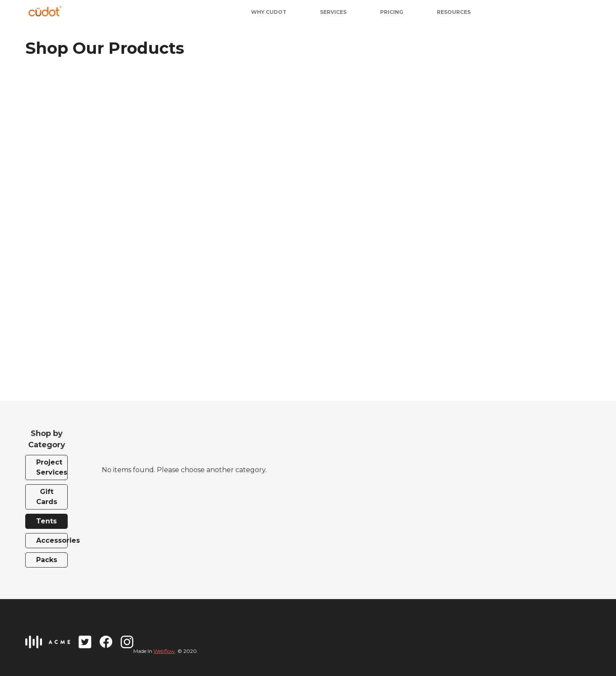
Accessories (52, 540)
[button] (392, 11)
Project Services (52, 467)
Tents (46, 521)
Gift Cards (47, 497)
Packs (47, 560)
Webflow (164, 651)
